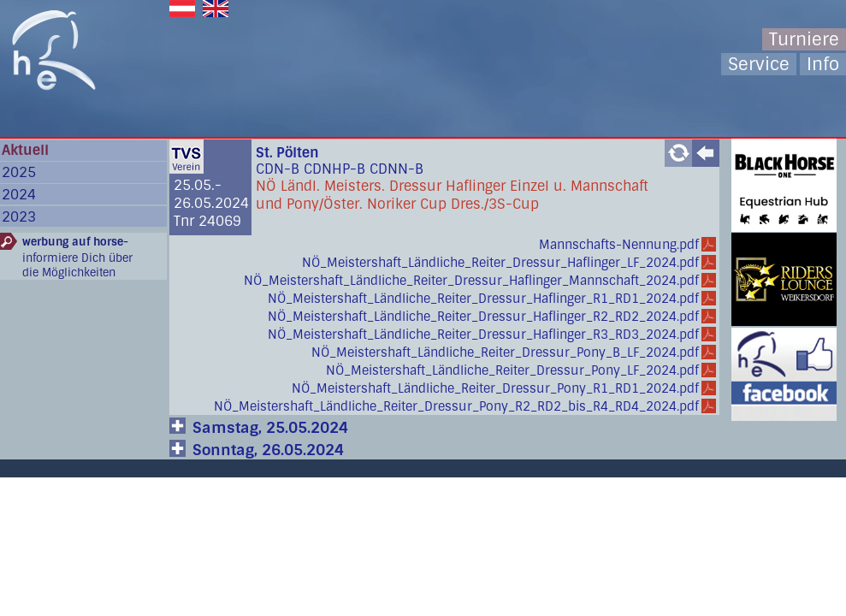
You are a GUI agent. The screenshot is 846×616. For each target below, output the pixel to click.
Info (823, 64)
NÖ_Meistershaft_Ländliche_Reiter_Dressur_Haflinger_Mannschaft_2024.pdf (471, 281)
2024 (19, 195)
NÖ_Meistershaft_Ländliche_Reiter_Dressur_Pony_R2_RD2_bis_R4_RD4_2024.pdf (456, 406)
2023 (19, 217)
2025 (19, 172)
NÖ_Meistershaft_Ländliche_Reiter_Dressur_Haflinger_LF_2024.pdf (500, 263)
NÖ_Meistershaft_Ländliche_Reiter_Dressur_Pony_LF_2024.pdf (512, 370)
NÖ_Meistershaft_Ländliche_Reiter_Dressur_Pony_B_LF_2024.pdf (505, 352)
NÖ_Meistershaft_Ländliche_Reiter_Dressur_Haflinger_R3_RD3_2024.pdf (483, 335)
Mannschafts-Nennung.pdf (619, 245)
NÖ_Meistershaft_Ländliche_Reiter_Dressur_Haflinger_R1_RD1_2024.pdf (483, 299)
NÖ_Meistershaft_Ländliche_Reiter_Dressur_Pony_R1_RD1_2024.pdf (495, 388)
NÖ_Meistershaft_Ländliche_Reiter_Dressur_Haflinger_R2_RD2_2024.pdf (483, 317)
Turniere (804, 39)
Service (759, 64)
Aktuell (25, 150)
